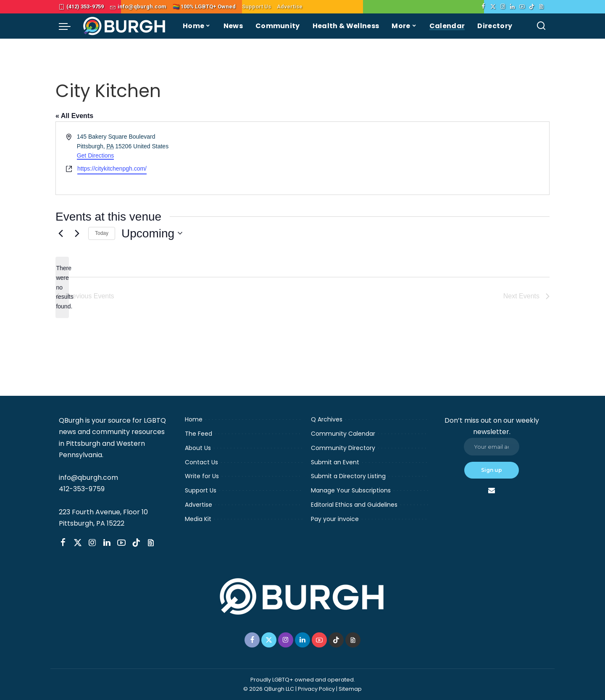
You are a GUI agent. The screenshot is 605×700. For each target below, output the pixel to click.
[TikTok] (532, 7)
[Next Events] (77, 233)
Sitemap (350, 689)
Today (102, 233)
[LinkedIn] (512, 7)
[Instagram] (503, 7)
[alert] (62, 287)
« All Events (74, 116)
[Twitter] (493, 7)
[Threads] (541, 7)
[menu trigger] (69, 26)
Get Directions (96, 155)
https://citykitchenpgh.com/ (112, 168)
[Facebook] (483, 7)
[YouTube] (522, 7)
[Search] (541, 26)
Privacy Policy (316, 689)
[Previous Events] (60, 233)
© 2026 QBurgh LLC (269, 689)
